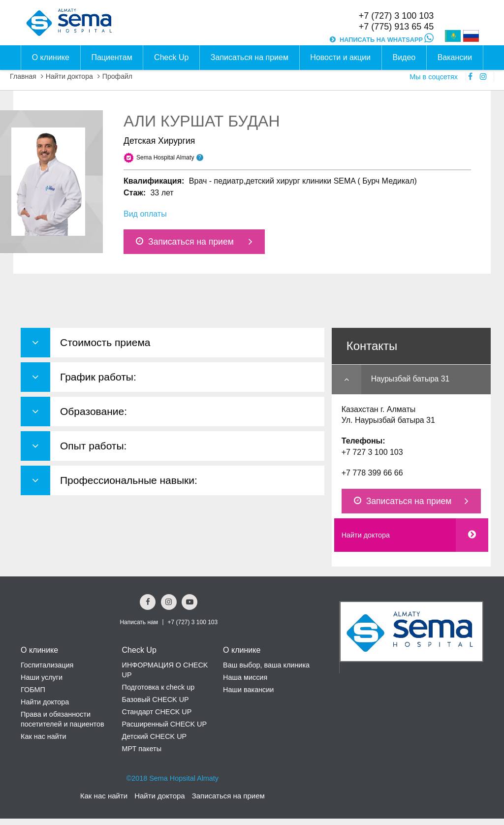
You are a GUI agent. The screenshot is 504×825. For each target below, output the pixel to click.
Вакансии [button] (455, 57)
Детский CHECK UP (155, 736)
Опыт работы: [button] (93, 446)
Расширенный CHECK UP (165, 724)
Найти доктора (69, 76)
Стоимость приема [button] (105, 342)
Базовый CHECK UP (156, 699)
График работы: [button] (98, 377)
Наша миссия (245, 677)
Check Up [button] (171, 57)
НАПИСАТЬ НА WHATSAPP (387, 40)
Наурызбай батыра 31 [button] (410, 379)
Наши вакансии (248, 690)
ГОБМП (33, 690)
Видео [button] (404, 57)
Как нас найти (43, 736)
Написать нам (139, 622)
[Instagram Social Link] (169, 602)
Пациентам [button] (111, 57)
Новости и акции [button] (340, 57)
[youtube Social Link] (189, 602)
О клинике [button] (51, 57)
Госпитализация (47, 665)
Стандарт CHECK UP (157, 712)
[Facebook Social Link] (148, 602)
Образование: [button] (94, 411)
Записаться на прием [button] (250, 57)
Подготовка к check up (158, 687)
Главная (23, 76)
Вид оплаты (145, 214)
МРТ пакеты (142, 749)
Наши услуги (42, 677)
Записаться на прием (185, 242)
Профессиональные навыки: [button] (129, 480)
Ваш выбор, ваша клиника (266, 665)
